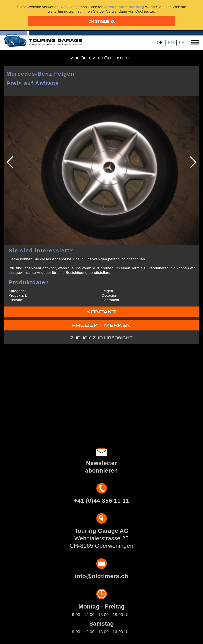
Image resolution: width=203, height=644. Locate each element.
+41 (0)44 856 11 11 (101, 501)
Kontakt (101, 312)
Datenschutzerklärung (124, 7)
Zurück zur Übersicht (101, 58)
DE (160, 43)
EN (171, 43)
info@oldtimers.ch (101, 576)
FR (182, 43)
